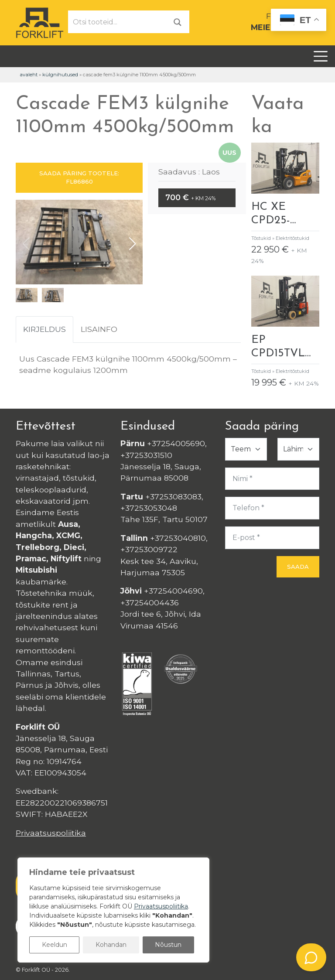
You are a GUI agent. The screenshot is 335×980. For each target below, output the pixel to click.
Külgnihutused (60, 75)
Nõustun (168, 945)
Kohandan (111, 945)
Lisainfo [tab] (99, 329)
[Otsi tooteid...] (117, 22)
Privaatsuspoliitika (51, 833)
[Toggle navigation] (321, 56)
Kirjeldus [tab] (44, 329)
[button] (132, 244)
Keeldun (55, 945)
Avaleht (29, 75)
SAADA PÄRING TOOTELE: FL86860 (79, 178)
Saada (298, 567)
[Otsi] (178, 22)
